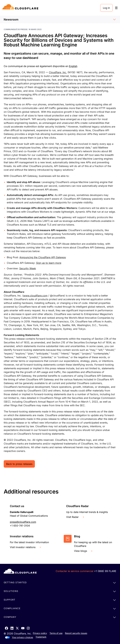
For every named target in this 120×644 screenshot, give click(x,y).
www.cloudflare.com (35, 296)
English (73, 66)
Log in (106, 8)
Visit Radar (75, 517)
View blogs (84, 551)
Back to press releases (19, 464)
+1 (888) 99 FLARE (105, 571)
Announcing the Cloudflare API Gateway (43, 257)
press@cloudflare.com (23, 522)
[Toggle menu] (116, 8)
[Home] (21, 8)
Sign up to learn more (49, 263)
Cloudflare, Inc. (58, 72)
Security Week (28, 268)
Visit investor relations (26, 547)
